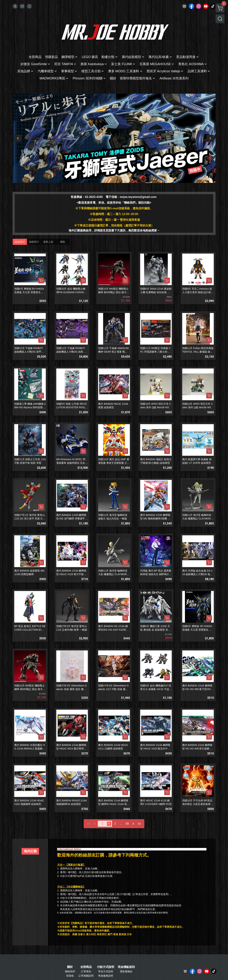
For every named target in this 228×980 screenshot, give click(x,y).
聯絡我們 (70, 971)
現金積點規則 (126, 967)
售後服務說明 (106, 976)
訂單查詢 (86, 971)
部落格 (70, 976)
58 (127, 824)
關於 (70, 967)
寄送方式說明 (106, 971)
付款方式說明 (106, 967)
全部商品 (86, 967)
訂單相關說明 (86, 976)
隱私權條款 (126, 971)
